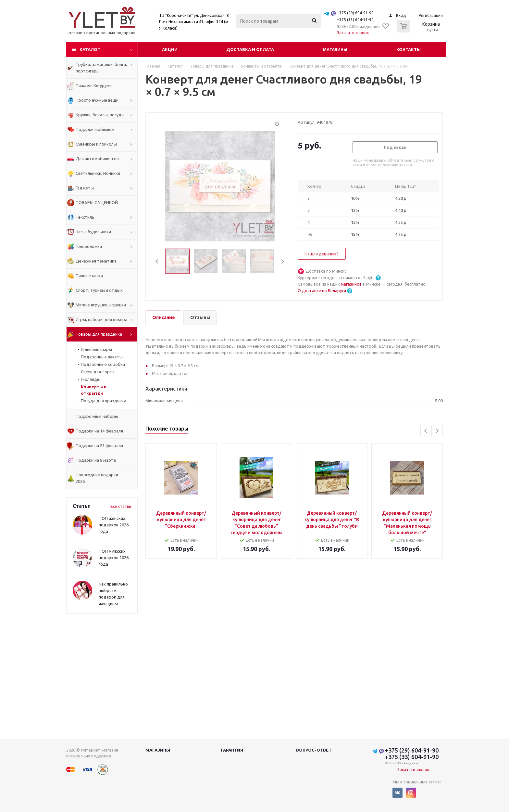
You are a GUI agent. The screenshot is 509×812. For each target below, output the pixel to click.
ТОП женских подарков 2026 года (114, 525)
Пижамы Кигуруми (94, 85)
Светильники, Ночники (98, 173)
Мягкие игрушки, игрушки (101, 305)
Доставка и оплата (250, 49)
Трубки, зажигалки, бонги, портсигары (101, 68)
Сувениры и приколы (96, 144)
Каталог (90, 49)
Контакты (409, 49)
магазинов (352, 284)
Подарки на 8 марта (96, 460)
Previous (157, 261)
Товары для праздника (99, 334)
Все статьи (121, 506)
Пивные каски (89, 276)
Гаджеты (85, 188)
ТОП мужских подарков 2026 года (114, 558)
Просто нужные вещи (97, 100)
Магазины (335, 49)
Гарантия (232, 750)
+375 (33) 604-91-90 (355, 20)
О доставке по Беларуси (322, 290)
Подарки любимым (95, 129)
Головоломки (89, 246)
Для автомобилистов (97, 159)
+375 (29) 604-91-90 (355, 13)
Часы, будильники (93, 232)
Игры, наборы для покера (101, 319)
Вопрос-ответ (314, 750)
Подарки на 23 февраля (99, 445)
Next (283, 261)
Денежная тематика (96, 261)
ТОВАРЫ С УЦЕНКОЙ (97, 202)
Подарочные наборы (97, 416)
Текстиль (85, 217)
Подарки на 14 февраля (99, 431)
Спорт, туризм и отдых (99, 290)
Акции (170, 49)
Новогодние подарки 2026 (97, 478)
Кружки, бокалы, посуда (100, 115)
